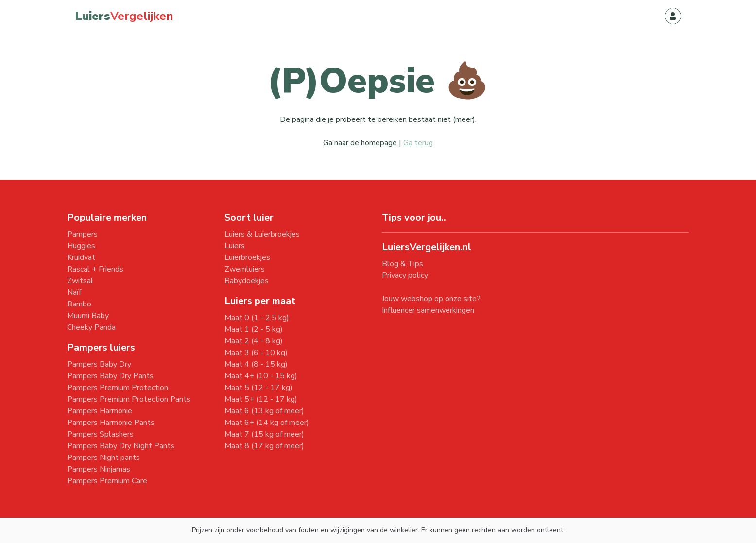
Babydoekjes (247, 281)
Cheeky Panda (91, 327)
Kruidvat (81, 257)
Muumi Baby (88, 316)
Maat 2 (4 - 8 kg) (254, 341)
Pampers (82, 234)
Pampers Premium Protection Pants (129, 399)
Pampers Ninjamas (99, 469)
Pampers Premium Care (107, 481)
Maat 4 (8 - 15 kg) (256, 364)
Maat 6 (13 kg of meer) (264, 411)
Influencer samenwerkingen (428, 310)
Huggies (81, 246)
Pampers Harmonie (100, 411)
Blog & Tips (403, 264)
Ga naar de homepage (360, 143)
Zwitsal (80, 281)
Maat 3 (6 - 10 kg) (256, 353)
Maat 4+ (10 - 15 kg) (261, 376)
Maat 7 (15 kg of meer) (264, 434)
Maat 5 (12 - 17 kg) (258, 388)
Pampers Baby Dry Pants (110, 376)
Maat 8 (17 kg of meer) (264, 446)
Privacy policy (405, 275)
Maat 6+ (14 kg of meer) (267, 423)
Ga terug (418, 143)
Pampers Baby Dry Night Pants (121, 446)
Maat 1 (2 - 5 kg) (254, 329)
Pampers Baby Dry (99, 364)
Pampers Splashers (100, 434)
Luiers (235, 246)
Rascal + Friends (95, 269)
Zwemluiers (245, 269)
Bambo (79, 304)
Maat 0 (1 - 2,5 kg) (257, 318)
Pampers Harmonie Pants (111, 423)
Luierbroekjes (247, 257)
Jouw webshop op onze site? (431, 299)
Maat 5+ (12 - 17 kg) (261, 399)
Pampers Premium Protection (118, 388)
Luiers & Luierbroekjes (262, 234)
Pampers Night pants (103, 458)
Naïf (74, 292)
